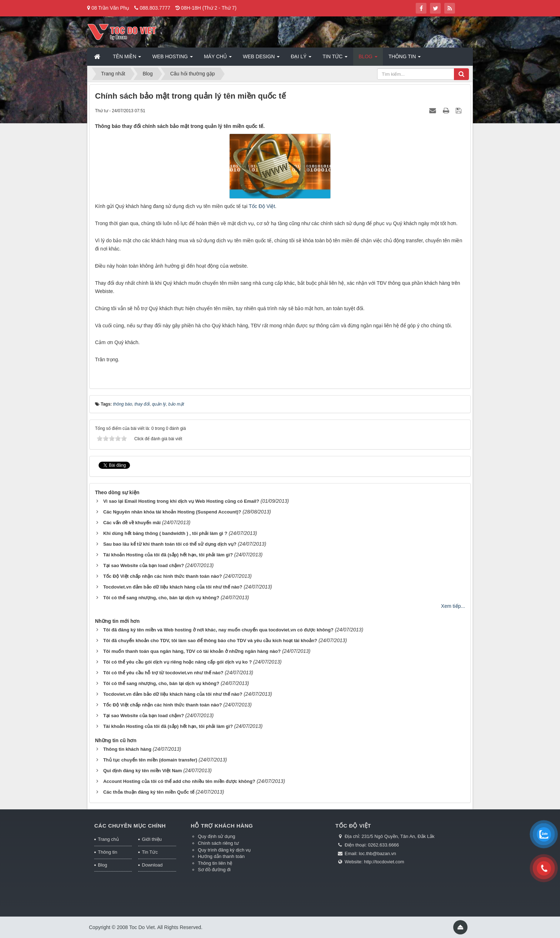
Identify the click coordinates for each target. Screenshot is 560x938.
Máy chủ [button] (218, 59)
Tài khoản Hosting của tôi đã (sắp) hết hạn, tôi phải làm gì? (168, 555)
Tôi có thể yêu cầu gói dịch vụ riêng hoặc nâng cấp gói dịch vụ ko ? (177, 662)
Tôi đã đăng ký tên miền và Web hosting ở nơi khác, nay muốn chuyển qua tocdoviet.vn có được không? (218, 630)
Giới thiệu (152, 839)
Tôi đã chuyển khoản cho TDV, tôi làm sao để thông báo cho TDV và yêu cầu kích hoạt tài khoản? (210, 641)
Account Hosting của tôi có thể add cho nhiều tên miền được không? (179, 781)
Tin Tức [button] (335, 59)
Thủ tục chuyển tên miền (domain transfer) (150, 760)
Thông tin (107, 852)
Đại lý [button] (301, 59)
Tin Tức (150, 852)
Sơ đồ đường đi (214, 870)
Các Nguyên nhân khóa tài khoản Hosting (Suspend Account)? (172, 512)
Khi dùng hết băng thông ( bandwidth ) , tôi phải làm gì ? (165, 533)
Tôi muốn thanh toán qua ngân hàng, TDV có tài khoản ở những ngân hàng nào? (192, 651)
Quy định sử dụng (217, 836)
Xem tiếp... (453, 606)
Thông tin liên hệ (215, 863)
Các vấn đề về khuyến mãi (132, 523)
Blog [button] (368, 59)
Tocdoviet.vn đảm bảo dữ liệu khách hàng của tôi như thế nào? (173, 587)
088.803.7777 (155, 8)
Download (152, 865)
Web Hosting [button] (172, 59)
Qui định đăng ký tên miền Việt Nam (142, 771)
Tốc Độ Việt (262, 206)
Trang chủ (108, 839)
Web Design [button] (261, 59)
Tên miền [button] (127, 59)
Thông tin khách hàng (127, 749)
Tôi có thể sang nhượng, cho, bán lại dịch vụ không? (161, 598)
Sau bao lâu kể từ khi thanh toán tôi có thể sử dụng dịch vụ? (170, 544)
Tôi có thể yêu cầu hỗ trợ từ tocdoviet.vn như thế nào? (163, 673)
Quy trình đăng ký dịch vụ (224, 850)
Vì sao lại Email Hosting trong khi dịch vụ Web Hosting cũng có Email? (181, 501)
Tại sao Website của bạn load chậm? (144, 565)
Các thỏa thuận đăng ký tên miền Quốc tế (149, 792)
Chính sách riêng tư (218, 843)
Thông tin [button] (405, 59)
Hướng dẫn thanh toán (221, 856)
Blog (102, 865)
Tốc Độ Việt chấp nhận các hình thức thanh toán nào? (163, 576)
